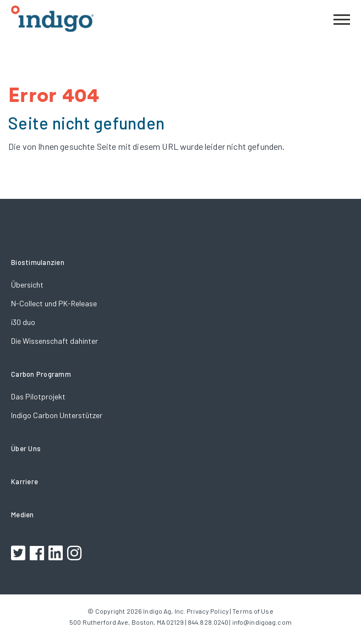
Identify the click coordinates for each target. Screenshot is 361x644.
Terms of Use (253, 611)
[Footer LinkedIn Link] (57, 554)
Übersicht (27, 285)
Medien (23, 515)
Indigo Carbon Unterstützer (57, 415)
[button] (342, 18)
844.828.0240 (208, 622)
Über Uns (26, 448)
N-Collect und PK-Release (54, 303)
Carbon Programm (41, 374)
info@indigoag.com (262, 622)
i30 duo (23, 322)
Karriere (24, 481)
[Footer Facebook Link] (38, 554)
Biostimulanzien (38, 262)
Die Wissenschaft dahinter (54, 341)
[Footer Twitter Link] (20, 554)
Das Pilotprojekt (38, 396)
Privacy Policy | (209, 611)
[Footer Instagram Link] (76, 554)
